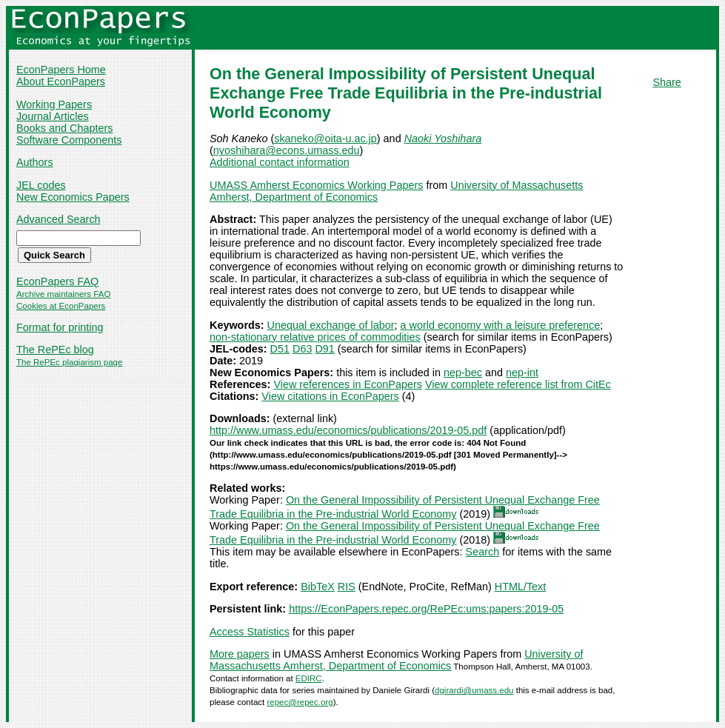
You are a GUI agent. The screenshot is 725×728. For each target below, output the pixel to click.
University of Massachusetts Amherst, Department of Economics (396, 660)
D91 (324, 349)
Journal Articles (53, 116)
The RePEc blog (55, 350)
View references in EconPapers (348, 384)
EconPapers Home (61, 70)
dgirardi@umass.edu (474, 690)
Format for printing (60, 327)
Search (483, 552)
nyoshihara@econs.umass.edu (287, 150)
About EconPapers (61, 81)
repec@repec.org (300, 702)
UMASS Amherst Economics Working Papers (316, 185)
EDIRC (309, 678)
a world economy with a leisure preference (501, 325)
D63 (302, 349)
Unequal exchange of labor (331, 325)
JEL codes (41, 185)
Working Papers (54, 104)
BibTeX (318, 587)
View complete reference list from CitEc (518, 384)
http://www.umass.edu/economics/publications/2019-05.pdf (348, 430)
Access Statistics (250, 632)
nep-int (522, 373)
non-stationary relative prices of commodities (315, 337)
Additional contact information (280, 162)
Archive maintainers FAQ (63, 294)
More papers (240, 654)
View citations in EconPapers (330, 396)
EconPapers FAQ (57, 281)
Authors (35, 162)
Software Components (69, 140)
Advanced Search (59, 219)
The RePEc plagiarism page (69, 362)
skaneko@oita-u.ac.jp (325, 138)
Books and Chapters (64, 128)
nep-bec (463, 373)
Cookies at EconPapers (61, 306)
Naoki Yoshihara (443, 138)
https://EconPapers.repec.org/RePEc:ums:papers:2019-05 (426, 609)
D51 (280, 349)
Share (666, 82)
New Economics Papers (73, 197)
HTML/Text (521, 587)
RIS (347, 587)
